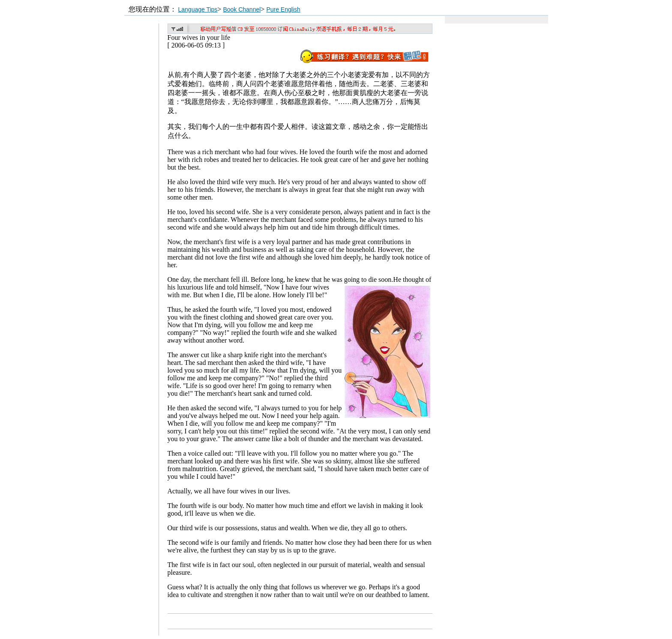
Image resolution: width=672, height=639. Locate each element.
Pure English (283, 9)
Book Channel (242, 9)
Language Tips (198, 9)
